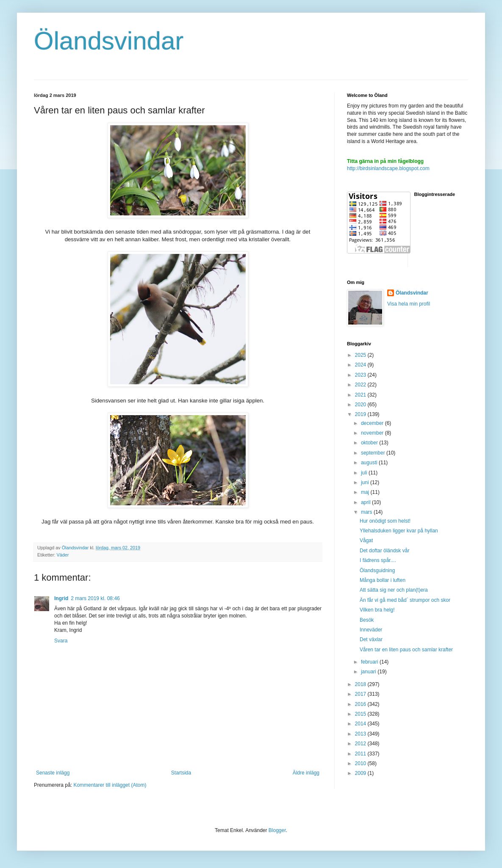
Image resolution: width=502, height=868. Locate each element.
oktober (370, 443)
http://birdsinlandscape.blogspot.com (388, 168)
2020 (361, 405)
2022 (361, 385)
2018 (361, 684)
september (374, 453)
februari (370, 662)
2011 (361, 754)
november (373, 433)
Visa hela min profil (409, 304)
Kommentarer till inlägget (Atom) (110, 785)
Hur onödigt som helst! (385, 521)
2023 (361, 375)
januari (369, 672)
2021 (361, 395)
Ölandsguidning (377, 570)
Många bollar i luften (383, 580)
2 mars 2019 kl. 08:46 (95, 598)
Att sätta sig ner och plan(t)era (394, 590)
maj (366, 492)
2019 (361, 414)
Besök (367, 620)
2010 (361, 763)
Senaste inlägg (53, 773)
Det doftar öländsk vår (384, 551)
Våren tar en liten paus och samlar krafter (406, 650)
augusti (370, 463)
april (366, 502)
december (373, 423)
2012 (361, 744)
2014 (361, 724)
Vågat (366, 540)
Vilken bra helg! (377, 610)
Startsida (181, 773)
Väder (63, 555)
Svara (61, 641)
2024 (361, 365)
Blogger (277, 830)
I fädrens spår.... (378, 560)
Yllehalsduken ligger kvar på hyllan (399, 531)
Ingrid (61, 598)
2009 (361, 773)
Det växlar (371, 639)
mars (367, 512)
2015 (361, 714)
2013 (361, 734)
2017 (361, 694)
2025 (361, 355)
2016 (361, 704)
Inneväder (371, 630)
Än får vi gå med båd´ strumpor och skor (405, 600)
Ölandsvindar (109, 41)
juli (365, 473)
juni (366, 482)
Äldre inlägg (306, 773)
